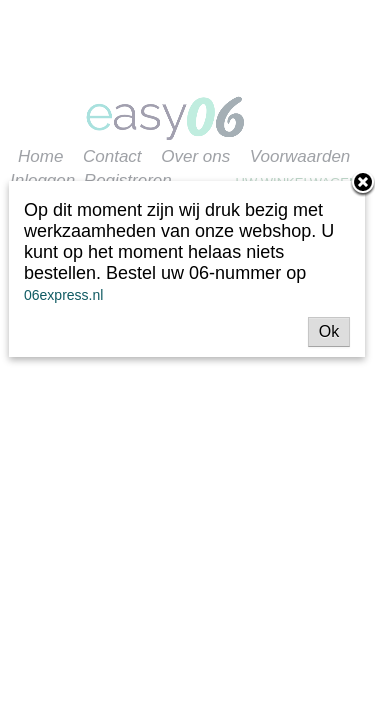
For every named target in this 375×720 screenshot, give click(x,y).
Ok (329, 331)
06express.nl (63, 295)
